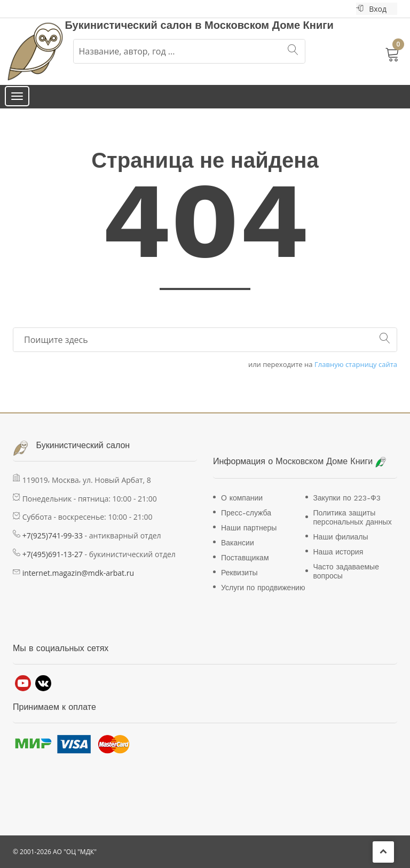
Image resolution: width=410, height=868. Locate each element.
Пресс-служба (246, 513)
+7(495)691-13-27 (53, 554)
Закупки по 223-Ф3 (347, 498)
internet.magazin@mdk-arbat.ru (78, 573)
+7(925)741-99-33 (53, 535)
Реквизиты (239, 573)
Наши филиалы (341, 537)
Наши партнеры (249, 528)
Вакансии (238, 543)
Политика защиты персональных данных (353, 517)
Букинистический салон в (135, 25)
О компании (242, 498)
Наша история (338, 552)
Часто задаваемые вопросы (346, 571)
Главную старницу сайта (356, 365)
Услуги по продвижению (263, 588)
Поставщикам (245, 558)
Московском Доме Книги (269, 25)
